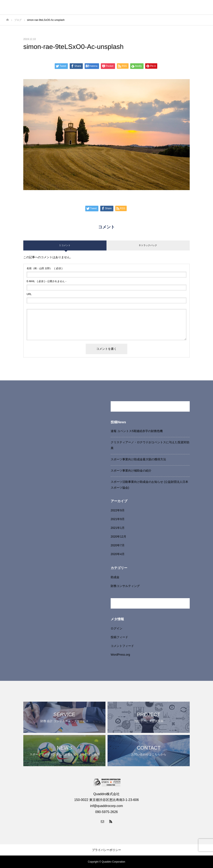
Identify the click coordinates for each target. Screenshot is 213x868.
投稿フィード (119, 637)
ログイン (116, 628)
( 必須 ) (45, 268)
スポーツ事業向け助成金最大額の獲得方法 (138, 459)
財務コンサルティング (125, 586)
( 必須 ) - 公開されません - (46, 281)
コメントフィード (122, 646)
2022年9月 (118, 510)
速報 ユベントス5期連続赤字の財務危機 (137, 431)
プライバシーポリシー (106, 850)
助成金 (115, 577)
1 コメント (65, 245)
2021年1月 (118, 528)
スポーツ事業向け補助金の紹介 (131, 471)
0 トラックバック (148, 245)
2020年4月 (118, 554)
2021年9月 (118, 519)
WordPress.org (120, 655)
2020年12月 (118, 537)
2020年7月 (118, 545)
